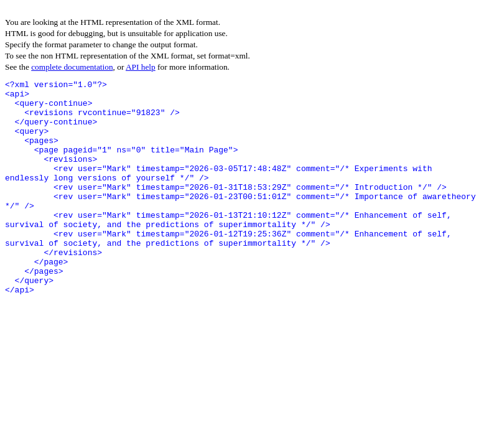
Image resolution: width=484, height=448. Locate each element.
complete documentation (72, 67)
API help (141, 67)
